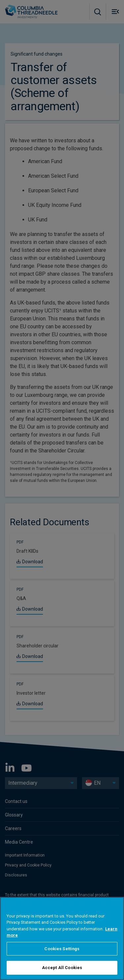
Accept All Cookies (62, 968)
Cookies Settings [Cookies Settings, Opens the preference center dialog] (62, 949)
